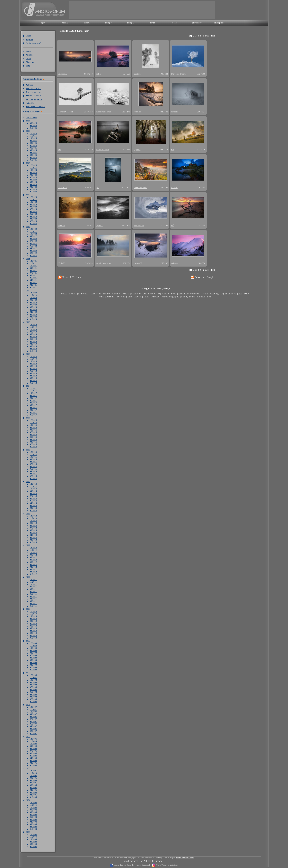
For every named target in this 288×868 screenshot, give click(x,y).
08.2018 (33, 366)
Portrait (85, 294)
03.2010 (33, 633)
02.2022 (33, 253)
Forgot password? (33, 43)
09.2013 (33, 523)
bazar (175, 23)
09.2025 (33, 140)
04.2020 (33, 312)
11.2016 (33, 422)
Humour (201, 297)
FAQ (28, 66)
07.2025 (33, 145)
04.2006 (33, 758)
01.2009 (33, 670)
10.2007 (33, 712)
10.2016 (33, 425)
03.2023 (33, 219)
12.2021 (33, 261)
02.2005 (33, 795)
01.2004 (33, 829)
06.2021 (33, 275)
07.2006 (33, 751)
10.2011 (33, 584)
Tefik (98, 74)
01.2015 (33, 478)
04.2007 (33, 726)
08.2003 (33, 844)
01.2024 (33, 192)
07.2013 (33, 528)
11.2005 (33, 773)
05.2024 (33, 182)
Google (210, 277)
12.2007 (33, 707)
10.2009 (33, 648)
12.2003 (33, 834)
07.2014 (33, 496)
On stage (155, 297)
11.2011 (33, 582)
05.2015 (33, 469)
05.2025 (33, 150)
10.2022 (33, 234)
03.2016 (33, 442)
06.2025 (33, 148)
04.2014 (33, 503)
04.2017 (33, 407)
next (207, 36)
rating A (109, 23)
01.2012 (33, 574)
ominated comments (35, 106)
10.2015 (33, 457)
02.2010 (33, 635)
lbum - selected (33, 96)
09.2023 (33, 204)
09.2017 (33, 395)
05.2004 (33, 819)
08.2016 (33, 430)
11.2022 (33, 231)
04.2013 (33, 535)
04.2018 (33, 376)
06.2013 (33, 530)
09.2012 (33, 555)
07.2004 (33, 814)
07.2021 (33, 273)
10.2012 (33, 552)
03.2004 (33, 824)
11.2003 (33, 837)
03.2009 (33, 665)
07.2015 (33, 464)
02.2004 (33, 827)
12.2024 (33, 165)
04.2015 (33, 471)
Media (65, 23)
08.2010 (33, 621)
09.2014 (33, 491)
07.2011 (33, 591)
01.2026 (33, 128)
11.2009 (33, 646)
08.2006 (33, 748)
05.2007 (33, 724)
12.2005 (33, 771)
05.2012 (33, 564)
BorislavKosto (102, 150)
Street (64, 294)
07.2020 (33, 305)
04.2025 (33, 153)
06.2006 (33, 753)
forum (153, 23)
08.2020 (33, 302)
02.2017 (33, 412)
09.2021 (33, 268)
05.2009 (33, 660)
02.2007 (33, 731)
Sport (146, 297)
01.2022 (33, 255)
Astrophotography (170, 297)
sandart (174, 112)
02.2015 (33, 476)
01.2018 (33, 383)
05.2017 (33, 405)
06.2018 (33, 371)
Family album (188, 297)
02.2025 (33, 157)
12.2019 (33, 324)
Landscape (96, 294)
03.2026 (33, 123)
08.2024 (33, 175)
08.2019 (33, 334)
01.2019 (33, 351)
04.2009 (33, 662)
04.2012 (33, 567)
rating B (131, 23)
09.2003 (33, 842)
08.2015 (33, 462)
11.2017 (33, 391)
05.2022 (33, 246)
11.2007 (33, 709)
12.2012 (33, 548)
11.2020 (33, 295)
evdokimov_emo (103, 112)
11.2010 (33, 614)
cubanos (175, 263)
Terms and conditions (185, 858)
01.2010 (33, 638)
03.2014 (33, 505)
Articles (29, 55)
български (219, 23)
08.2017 (33, 398)
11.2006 (33, 741)
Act (240, 294)
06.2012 (33, 562)
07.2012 (33, 560)
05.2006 (33, 756)
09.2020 (33, 300)
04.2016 (33, 439)
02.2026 (33, 125)
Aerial (205, 294)
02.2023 (33, 221)
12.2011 (33, 579)
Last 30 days (31, 117)
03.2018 (33, 378)
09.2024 (33, 172)
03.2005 (33, 792)
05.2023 (33, 214)
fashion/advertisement (189, 294)
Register (29, 39)
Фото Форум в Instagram (167, 865)
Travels (138, 297)
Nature (106, 294)
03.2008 (33, 697)
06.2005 (33, 785)
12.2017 (33, 388)
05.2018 (33, 373)
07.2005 (33, 783)
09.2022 (33, 236)
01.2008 (33, 701)
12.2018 (33, 356)
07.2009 (33, 655)
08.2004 (33, 812)
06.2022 (33, 243)
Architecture (149, 294)
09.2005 (33, 778)
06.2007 (33, 721)
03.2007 (33, 729)
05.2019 (33, 341)
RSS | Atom (76, 277)
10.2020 (33, 297)
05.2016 (33, 437)
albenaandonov (140, 187)
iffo (173, 150)
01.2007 (33, 733)
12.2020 (33, 293)
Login (28, 36)
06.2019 (33, 339)
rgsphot (99, 225)
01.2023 (33, 223)
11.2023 (33, 199)
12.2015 (33, 452)
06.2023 (33, 211)
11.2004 (33, 805)
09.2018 (33, 364)
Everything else (124, 297)
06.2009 (33, 658)
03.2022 (33, 251)
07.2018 (33, 368)
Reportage (74, 294)
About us (30, 62)
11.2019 (33, 327)
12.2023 (33, 197)
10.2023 (33, 202)
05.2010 (33, 628)
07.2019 (33, 336)
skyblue (137, 150)
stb (60, 150)
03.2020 (33, 314)
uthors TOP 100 (33, 88)
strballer (137, 112)
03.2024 (33, 187)
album (87, 23)
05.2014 (33, 501)
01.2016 (33, 447)
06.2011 (33, 594)
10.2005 (33, 775)
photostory (197, 23)
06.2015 (33, 466)
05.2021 (33, 278)
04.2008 (33, 694)
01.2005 (33, 797)
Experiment (163, 294)
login (43, 23)
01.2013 (33, 542)
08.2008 (33, 685)
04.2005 (33, 790)
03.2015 (33, 474)
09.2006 (33, 746)
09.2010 (33, 618)
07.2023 (33, 209)
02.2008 (33, 699)
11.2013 (33, 518)
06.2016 (33, 435)
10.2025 (33, 138)
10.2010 (33, 616)
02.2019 (33, 349)
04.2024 (33, 184)
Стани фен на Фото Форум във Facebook (132, 865)
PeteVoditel (139, 225)
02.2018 (33, 380)
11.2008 (33, 677)
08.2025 (33, 143)
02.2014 (33, 508)
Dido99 (62, 263)
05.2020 (33, 309)
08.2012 (33, 557)
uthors (29, 85)
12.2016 (33, 420)
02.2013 (33, 540)
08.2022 (33, 238)
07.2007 (33, 719)
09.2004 (33, 810)
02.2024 (33, 189)
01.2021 (33, 287)
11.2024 (33, 168)
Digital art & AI (228, 294)
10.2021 (33, 266)
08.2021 (33, 270)
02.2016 (33, 444)
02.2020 (33, 317)
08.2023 (33, 207)
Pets (209, 297)
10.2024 (33, 170)
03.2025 (33, 155)
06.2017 (33, 403)
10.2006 (33, 744)
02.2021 (33, 285)
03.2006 (33, 760)
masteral (137, 74)
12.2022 (33, 229)
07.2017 (33, 400)
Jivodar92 (63, 74)
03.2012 (33, 569)
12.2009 (33, 643)
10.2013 (33, 520)
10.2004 (33, 807)
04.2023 (33, 216)
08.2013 (33, 525)
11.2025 (33, 136)
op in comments (33, 92)
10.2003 (33, 839)
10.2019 (33, 329)
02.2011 (33, 603)
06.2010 (33, 626)
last (213, 36)
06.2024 (33, 180)
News (28, 51)
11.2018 (33, 359)
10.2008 (33, 680)
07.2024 (33, 177)
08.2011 (33, 589)
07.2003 (33, 846)
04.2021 (33, 280)
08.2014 (33, 493)
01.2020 (33, 319)
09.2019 (33, 332)
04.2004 (33, 822)
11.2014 (33, 486)
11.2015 (33, 454)
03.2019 (33, 346)
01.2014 (33, 510)
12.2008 (33, 675)
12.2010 (33, 611)
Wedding (214, 294)
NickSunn (63, 187)
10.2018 (33, 361)
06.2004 (33, 817)
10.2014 (33, 489)
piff (98, 187)
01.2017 (33, 415)
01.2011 (33, 606)
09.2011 (33, 587)
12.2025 (33, 133)
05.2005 (33, 787)
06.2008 (33, 689)
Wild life (116, 294)
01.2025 (33, 160)
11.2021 (33, 263)
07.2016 (33, 432)
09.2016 (33, 427)
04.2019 (33, 344)
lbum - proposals (34, 99)
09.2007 (33, 714)
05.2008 (33, 692)
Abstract (110, 297)
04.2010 (33, 631)
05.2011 (33, 596)
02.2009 (33, 667)
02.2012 (33, 572)
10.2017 (33, 393)
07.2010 (33, 623)
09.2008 (33, 682)
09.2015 (33, 459)
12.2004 (33, 802)
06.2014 (33, 498)
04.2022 (33, 248)
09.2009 (33, 650)
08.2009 (33, 653)
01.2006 (33, 765)
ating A (30, 103)
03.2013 (33, 537)
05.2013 (33, 533)
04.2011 (33, 599)
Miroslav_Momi (178, 74)
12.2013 (33, 516)
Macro (126, 294)
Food (174, 294)
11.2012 (33, 550)
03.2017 (33, 410)
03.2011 (33, 601)
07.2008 (33, 687)
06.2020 (33, 307)
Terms (28, 58)
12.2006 (33, 739)
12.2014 (33, 484)
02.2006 (33, 763)
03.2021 (33, 282)
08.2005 (33, 780)
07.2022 (33, 241)
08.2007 (33, 716)
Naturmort (136, 294)
